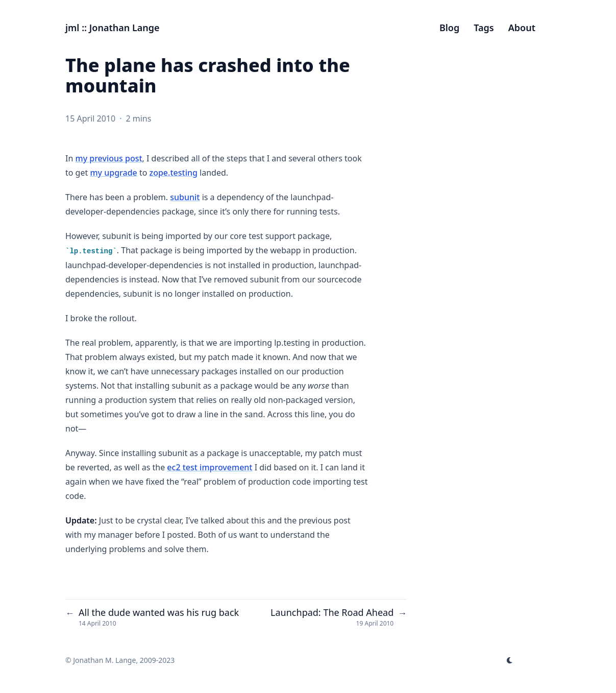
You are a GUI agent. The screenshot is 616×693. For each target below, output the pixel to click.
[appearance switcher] (510, 660)
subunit (185, 197)
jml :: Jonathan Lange (113, 28)
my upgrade (113, 173)
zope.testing (174, 173)
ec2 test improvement (210, 467)
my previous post (108, 158)
